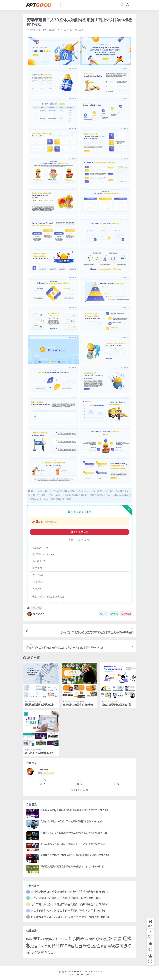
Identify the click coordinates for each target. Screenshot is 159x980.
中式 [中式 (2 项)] (42, 939)
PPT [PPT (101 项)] (36, 938)
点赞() (126, 614)
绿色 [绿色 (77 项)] (87, 946)
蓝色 (39, 701)
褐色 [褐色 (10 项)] (104, 946)
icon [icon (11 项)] (29, 939)
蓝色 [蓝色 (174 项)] (96, 945)
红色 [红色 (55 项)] (78, 946)
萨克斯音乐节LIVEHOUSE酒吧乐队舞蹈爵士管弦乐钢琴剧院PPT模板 (75, 855)
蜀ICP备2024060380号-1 (79, 974)
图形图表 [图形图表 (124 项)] (76, 938)
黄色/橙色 (80, 701)
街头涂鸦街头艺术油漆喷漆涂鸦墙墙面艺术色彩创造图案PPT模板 (73, 844)
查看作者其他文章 (80, 790)
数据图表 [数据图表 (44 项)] (110, 938)
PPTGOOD (36, 614)
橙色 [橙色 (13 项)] (34, 946)
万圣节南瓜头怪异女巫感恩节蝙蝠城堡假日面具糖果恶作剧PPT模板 (74, 833)
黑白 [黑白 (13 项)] (51, 952)
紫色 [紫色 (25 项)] (71, 946)
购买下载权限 (79, 532)
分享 (103, 614)
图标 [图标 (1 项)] (87, 939)
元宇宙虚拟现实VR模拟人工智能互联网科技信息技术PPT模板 (71, 821)
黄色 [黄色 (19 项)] (44, 952)
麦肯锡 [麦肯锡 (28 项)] (35, 952)
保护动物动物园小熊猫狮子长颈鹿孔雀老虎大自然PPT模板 (79, 706)
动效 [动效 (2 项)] (65, 939)
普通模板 (51, 30)
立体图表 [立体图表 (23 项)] (44, 946)
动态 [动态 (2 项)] (60, 939)
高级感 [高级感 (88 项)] (113, 946)
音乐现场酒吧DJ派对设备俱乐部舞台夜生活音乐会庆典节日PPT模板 (74, 810)
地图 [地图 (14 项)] (92, 939)
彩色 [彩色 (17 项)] (99, 939)
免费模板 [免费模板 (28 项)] (51, 939)
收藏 (114, 614)
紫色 (116, 701)
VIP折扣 (51, 522)
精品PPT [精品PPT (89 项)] (59, 946)
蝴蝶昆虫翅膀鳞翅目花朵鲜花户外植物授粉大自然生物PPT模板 (72, 866)
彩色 (28, 749)
